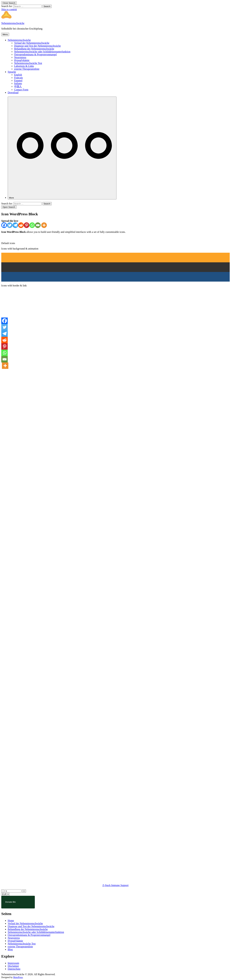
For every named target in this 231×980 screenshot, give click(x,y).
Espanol (18, 80)
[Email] (38, 225)
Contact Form (21, 90)
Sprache (12, 72)
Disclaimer (13, 966)
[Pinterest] (27, 225)
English (18, 75)
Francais (18, 78)
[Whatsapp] (32, 225)
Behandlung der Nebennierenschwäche (34, 49)
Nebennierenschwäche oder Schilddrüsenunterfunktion (42, 52)
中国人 (18, 86)
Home (11, 921)
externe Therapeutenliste (27, 69)
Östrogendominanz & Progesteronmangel (35, 54)
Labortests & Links (24, 66)
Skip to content (9, 9)
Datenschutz (14, 969)
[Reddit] (21, 225)
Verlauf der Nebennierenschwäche (32, 43)
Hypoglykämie (22, 60)
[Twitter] (10, 225)
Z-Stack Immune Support (116, 885)
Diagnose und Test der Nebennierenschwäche (37, 46)
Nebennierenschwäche (13, 23)
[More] (62, 148)
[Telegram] (15, 225)
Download (13, 92)
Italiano (18, 83)
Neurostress (20, 57)
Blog (10, 949)
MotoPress (18, 977)
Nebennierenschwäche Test (28, 63)
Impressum (13, 963)
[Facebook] (4, 225)
